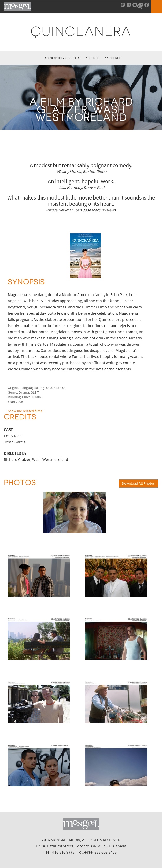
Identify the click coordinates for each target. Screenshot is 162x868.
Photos (92, 58)
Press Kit (112, 58)
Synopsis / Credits (63, 58)
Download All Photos (138, 483)
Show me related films (25, 411)
